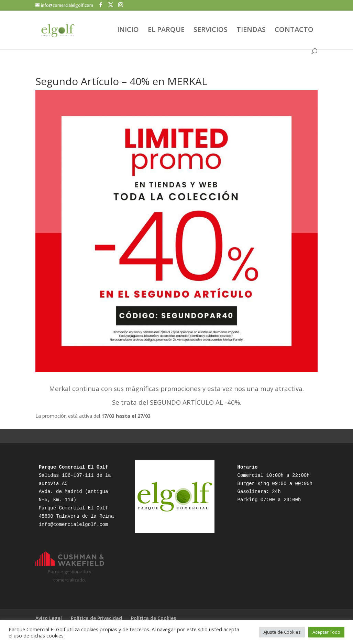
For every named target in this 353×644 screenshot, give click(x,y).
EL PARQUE (166, 31)
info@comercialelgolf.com (74, 525)
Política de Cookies (153, 618)
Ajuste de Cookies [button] (282, 632)
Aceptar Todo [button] (326, 632)
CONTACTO (294, 31)
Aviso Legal (49, 618)
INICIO (128, 31)
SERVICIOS (211, 31)
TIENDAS (251, 31)
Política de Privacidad (96, 618)
